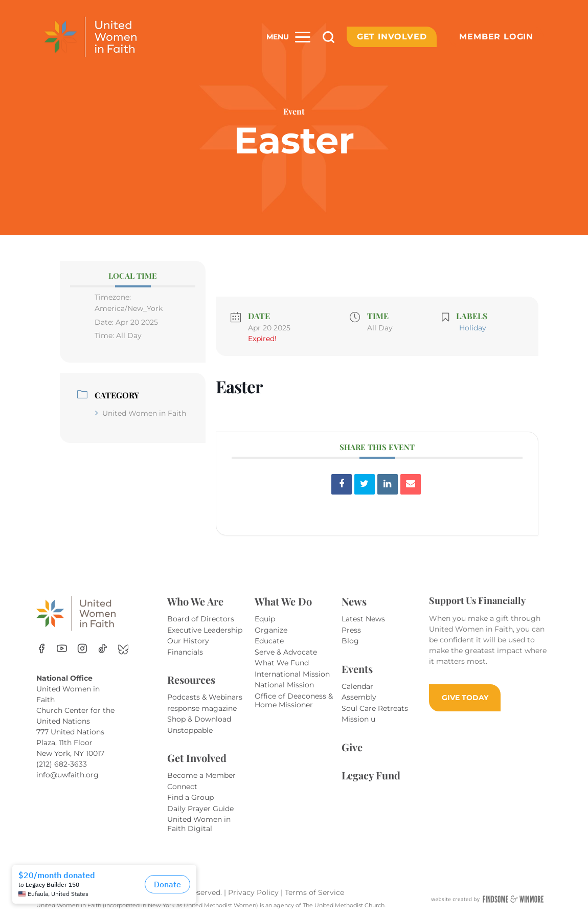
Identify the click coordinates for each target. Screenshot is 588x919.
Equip (265, 619)
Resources (191, 679)
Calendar (357, 686)
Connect (182, 787)
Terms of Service (314, 892)
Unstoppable (190, 730)
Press (351, 630)
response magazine (202, 708)
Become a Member (201, 775)
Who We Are (195, 601)
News (354, 601)
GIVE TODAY (465, 698)
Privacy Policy (254, 892)
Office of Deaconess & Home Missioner (294, 701)
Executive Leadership (205, 630)
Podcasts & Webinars (205, 697)
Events (357, 669)
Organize (271, 630)
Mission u (358, 719)
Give (352, 747)
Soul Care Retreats (375, 708)
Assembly (359, 697)
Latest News (363, 619)
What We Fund (282, 663)
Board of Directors (201, 619)
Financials (185, 652)
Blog (350, 641)
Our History (188, 641)
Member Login (496, 37)
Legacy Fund (371, 775)
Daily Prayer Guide (200, 809)
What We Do (283, 601)
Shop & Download (199, 719)
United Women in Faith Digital (199, 824)
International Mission (292, 674)
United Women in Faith (141, 413)
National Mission (284, 685)
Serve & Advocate (286, 652)
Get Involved (392, 37)
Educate (269, 641)
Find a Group (190, 797)
